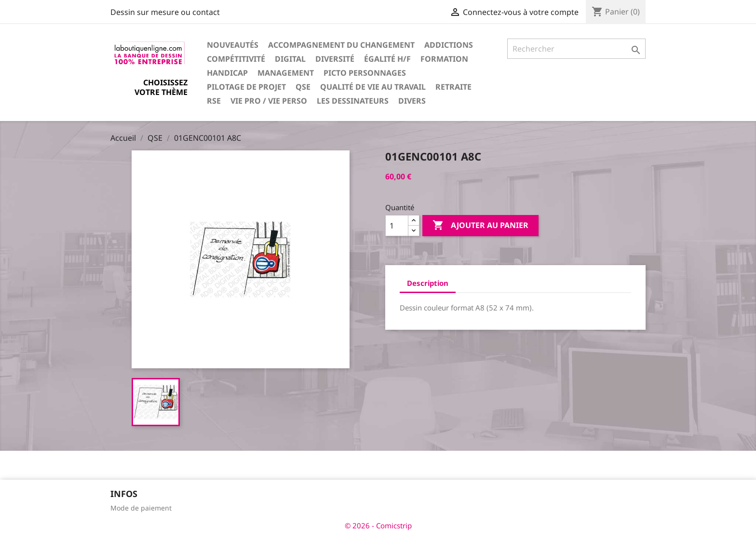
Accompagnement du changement (341, 45)
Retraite (453, 87)
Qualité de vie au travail (373, 87)
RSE (214, 101)
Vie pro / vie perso (269, 101)
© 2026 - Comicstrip (378, 525)
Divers (412, 101)
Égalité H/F (387, 59)
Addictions (449, 45)
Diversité (335, 59)
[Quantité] (397, 226)
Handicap (227, 73)
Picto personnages (365, 73)
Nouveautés (233, 45)
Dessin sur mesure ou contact (165, 12)
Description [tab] (428, 283)
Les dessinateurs (353, 101)
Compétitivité (236, 59)
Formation (444, 59)
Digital (290, 59)
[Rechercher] (576, 49)
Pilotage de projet (246, 87)
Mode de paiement (141, 508)
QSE (303, 87)
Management (286, 73)
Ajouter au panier (480, 226)
